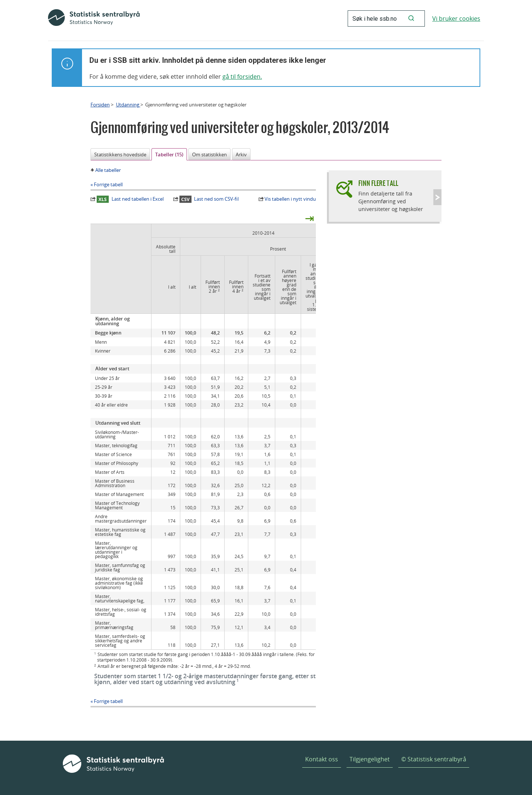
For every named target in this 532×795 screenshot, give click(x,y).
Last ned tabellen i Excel (130, 199)
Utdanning (128, 105)
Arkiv (241, 154)
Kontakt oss (322, 759)
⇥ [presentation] (309, 218)
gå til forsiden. (242, 77)
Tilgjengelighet (370, 759)
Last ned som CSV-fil (209, 199)
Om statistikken (209, 154)
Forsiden (100, 105)
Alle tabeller (108, 170)
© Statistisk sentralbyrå (434, 759)
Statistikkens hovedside (120, 154)
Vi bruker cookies (456, 18)
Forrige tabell (108, 184)
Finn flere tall (378, 183)
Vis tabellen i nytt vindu (290, 199)
